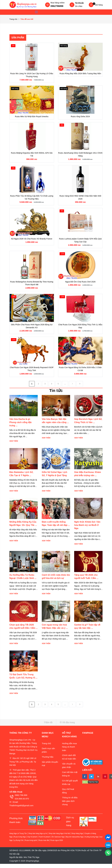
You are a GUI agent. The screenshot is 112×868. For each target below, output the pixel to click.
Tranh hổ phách (44, 841)
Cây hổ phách (32, 841)
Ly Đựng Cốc (19, 844)
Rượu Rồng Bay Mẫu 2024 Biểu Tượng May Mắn (80, 74)
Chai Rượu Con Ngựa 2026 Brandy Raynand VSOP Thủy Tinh (32, 373)
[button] (32, 727)
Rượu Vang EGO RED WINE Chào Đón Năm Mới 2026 (80, 199)
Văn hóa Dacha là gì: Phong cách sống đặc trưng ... (21, 426)
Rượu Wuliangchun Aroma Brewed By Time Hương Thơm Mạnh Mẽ (32, 286)
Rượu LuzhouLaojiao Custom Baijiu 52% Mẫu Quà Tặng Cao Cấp (80, 242)
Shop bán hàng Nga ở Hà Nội (59, 838)
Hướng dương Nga (92, 841)
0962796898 (57, 6)
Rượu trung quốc (31, 844)
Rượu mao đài (44, 844)
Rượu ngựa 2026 (57, 844)
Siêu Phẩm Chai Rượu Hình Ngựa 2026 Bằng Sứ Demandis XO (32, 329)
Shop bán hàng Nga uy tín (38, 838)
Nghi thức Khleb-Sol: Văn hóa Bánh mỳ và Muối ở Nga (87, 529)
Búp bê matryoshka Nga (75, 841)
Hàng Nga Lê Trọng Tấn (18, 838)
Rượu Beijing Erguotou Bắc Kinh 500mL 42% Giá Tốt (32, 156)
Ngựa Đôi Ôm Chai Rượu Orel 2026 (80, 284)
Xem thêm (14, 445)
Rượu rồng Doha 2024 (80, 117)
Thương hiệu (47, 761)
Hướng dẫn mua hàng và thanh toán (69, 751)
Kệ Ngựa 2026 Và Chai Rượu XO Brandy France (32, 241)
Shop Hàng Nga (77, 838)
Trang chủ (13, 19)
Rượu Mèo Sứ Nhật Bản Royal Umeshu (32, 117)
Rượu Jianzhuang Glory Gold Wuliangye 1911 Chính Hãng (80, 156)
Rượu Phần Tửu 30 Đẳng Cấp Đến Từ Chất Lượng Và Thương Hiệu (32, 199)
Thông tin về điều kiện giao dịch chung (70, 805)
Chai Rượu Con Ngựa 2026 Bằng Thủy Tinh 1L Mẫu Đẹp (80, 329)
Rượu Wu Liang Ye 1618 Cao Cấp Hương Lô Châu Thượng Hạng (32, 75)
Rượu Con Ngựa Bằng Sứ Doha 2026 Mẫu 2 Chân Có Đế (80, 373)
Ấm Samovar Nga (58, 841)
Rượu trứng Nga (20, 841)
